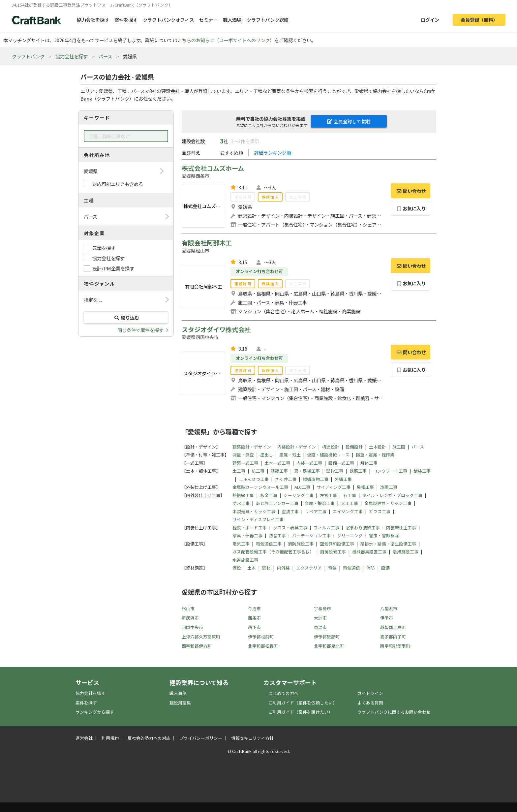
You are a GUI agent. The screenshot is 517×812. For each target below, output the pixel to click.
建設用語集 (180, 703)
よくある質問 (370, 703)
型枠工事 (335, 471)
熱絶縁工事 (243, 495)
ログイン (430, 20)
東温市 (320, 627)
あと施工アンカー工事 (277, 503)
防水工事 (241, 503)
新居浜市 (190, 618)
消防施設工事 (301, 544)
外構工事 (343, 479)
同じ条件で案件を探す (140, 330)
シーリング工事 (299, 495)
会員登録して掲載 (349, 121)
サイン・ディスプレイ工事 (258, 519)
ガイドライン (370, 693)
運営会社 (84, 738)
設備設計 (354, 447)
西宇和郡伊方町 (197, 646)
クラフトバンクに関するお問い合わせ (394, 712)
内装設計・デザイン (297, 447)
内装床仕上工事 (401, 528)
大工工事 (350, 503)
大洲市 (320, 618)
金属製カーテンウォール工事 (260, 487)
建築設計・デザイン (252, 447)
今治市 (254, 608)
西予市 (254, 627)
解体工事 (369, 463)
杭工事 (258, 471)
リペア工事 (316, 511)
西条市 (254, 618)
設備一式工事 (341, 463)
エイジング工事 (348, 511)
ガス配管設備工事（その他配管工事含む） (273, 552)
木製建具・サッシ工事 (254, 511)
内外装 (283, 568)
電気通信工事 (269, 544)
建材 (266, 568)
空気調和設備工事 (337, 544)
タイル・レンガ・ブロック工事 (392, 495)
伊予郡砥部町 (327, 637)
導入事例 (178, 693)
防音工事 (277, 535)
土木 (252, 568)
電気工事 (241, 544)
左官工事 (328, 495)
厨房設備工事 (333, 552)
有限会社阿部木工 (207, 243)
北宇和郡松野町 (263, 646)
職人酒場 (232, 20)
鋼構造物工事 (316, 479)
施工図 (399, 447)
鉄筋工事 (358, 471)
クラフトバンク (28, 56)
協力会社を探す (93, 20)
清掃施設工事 (406, 552)
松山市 (188, 608)
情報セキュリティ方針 (252, 738)
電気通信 (351, 568)
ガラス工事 (380, 511)
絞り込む (126, 317)
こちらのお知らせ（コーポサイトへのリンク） (226, 40)
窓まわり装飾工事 (363, 528)
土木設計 (378, 447)
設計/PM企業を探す (113, 268)
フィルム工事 (326, 528)
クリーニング (350, 535)
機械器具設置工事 (369, 552)
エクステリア (309, 568)
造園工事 (389, 487)
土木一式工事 (277, 463)
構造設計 (331, 447)
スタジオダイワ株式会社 (216, 329)
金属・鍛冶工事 (320, 503)
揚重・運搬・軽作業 (375, 455)
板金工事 (269, 495)
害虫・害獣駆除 (384, 535)
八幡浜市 (389, 608)
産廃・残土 (290, 455)
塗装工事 (290, 511)
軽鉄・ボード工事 (250, 528)
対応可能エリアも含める (118, 184)
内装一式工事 (309, 463)
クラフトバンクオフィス (168, 20)
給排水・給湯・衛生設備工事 (388, 544)
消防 (371, 568)
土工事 (239, 471)
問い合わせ (411, 191)
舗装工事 (422, 471)
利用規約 (110, 738)
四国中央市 (192, 627)
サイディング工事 (334, 487)
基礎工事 (279, 471)
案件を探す (126, 20)
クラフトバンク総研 (268, 20)
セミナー (208, 20)
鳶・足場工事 (307, 471)
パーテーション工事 (311, 535)
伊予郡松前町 (261, 637)
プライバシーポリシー (201, 738)
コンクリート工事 (390, 471)
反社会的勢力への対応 (149, 738)
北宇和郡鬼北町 (329, 646)
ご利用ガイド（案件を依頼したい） (303, 703)
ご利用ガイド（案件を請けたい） (301, 712)
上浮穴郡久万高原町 (201, 637)
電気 (332, 568)
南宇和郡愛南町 (395, 646)
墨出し (267, 455)
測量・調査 (243, 455)
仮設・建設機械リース (328, 455)
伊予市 (387, 618)
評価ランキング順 (273, 153)
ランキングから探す (95, 712)
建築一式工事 (245, 463)
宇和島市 (322, 608)
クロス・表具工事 (290, 528)
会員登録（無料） (479, 20)
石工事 (350, 495)
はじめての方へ (283, 693)
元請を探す (104, 248)
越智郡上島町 (393, 627)
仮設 (237, 568)
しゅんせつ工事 (254, 479)
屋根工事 (365, 487)
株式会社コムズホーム (213, 168)
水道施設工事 (245, 560)
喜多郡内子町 (393, 637)
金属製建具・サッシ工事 (388, 503)
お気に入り (411, 208)
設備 (385, 568)
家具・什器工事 (247, 535)
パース (105, 56)
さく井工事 (286, 479)
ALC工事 (302, 487)
